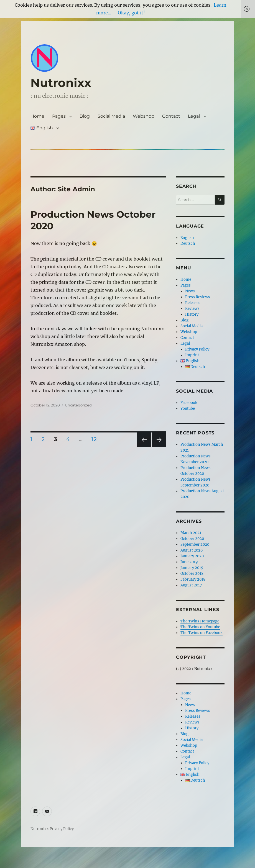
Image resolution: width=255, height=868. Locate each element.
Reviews (192, 309)
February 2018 (193, 579)
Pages (59, 116)
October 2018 (192, 574)
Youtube (188, 409)
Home (37, 116)
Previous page (144, 447)
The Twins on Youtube (200, 627)
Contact (171, 116)
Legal (194, 116)
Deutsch (188, 244)
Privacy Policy (197, 349)
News (190, 291)
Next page (159, 447)
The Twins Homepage (200, 621)
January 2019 (192, 568)
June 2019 (189, 562)
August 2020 (192, 550)
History (192, 314)
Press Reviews (198, 297)
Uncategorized (78, 405)
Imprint (192, 355)
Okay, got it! (131, 13)
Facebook (189, 403)
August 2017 (191, 585)
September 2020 (195, 544)
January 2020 (192, 556)
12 (96, 439)
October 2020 (192, 539)
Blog (85, 116)
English (187, 238)
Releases (193, 303)
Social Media (111, 116)
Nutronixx (61, 83)
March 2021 (191, 533)
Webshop (144, 116)
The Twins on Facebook (202, 633)
